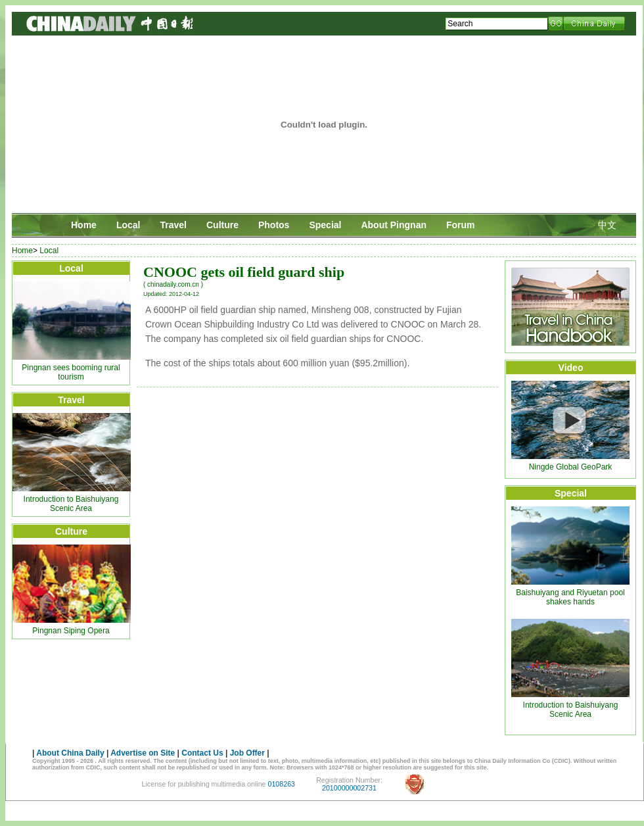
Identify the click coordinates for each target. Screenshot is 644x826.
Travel (173, 225)
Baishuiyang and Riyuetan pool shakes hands (570, 597)
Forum (461, 225)
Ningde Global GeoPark (571, 467)
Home (84, 225)
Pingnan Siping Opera (71, 631)
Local (128, 225)
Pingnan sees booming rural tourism (71, 372)
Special (325, 225)
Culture (222, 225)
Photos (274, 225)
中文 (607, 225)
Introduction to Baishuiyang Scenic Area (71, 504)
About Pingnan (394, 225)
